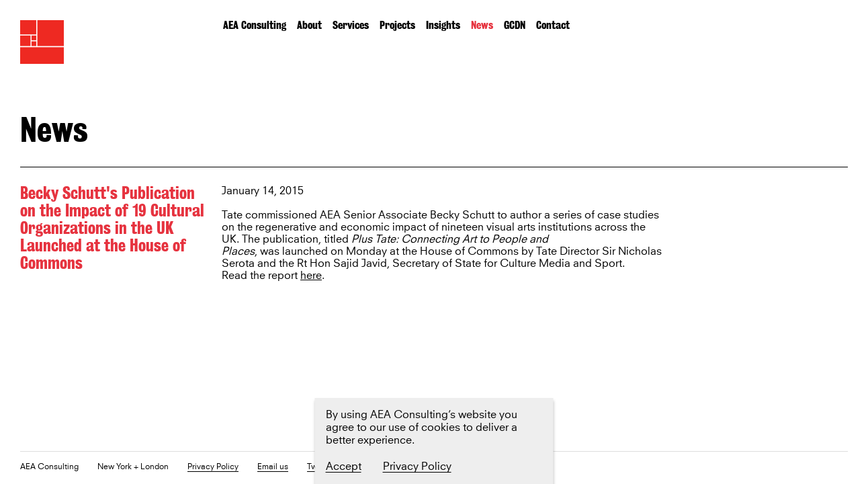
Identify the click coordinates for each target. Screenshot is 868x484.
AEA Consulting (255, 25)
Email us (273, 468)
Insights (443, 25)
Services (351, 25)
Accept (344, 467)
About (309, 25)
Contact (553, 25)
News (482, 25)
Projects (397, 25)
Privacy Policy (213, 468)
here (311, 276)
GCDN (515, 25)
